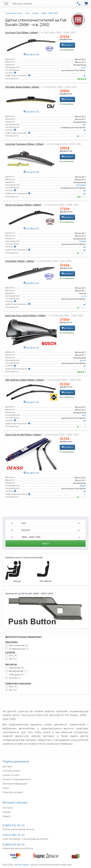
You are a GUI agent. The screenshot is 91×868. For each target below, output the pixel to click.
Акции (6, 788)
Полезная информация (15, 784)
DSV (84, 125)
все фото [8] (31, 172)
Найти (45, 543)
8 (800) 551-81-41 (14, 825)
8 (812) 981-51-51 (14, 835)
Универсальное (17, 649)
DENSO (83, 486)
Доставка (7, 766)
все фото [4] (31, 348)
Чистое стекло (22, 4)
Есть (11, 655)
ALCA (84, 68)
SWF (84, 415)
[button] (45, 523)
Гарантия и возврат (13, 792)
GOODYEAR (81, 185)
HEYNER (82, 241)
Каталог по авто (11, 775)
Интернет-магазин (15, 802)
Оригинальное (17, 645)
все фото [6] (31, 54)
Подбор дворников (16, 761)
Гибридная (15, 675)
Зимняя (13, 678)
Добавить (67, 45)
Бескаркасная (16, 671)
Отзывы (7, 812)
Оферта (7, 816)
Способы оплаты (11, 771)
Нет (11, 659)
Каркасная (15, 668)
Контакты (8, 808)
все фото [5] (31, 228)
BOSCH (83, 360)
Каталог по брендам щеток (17, 779)
